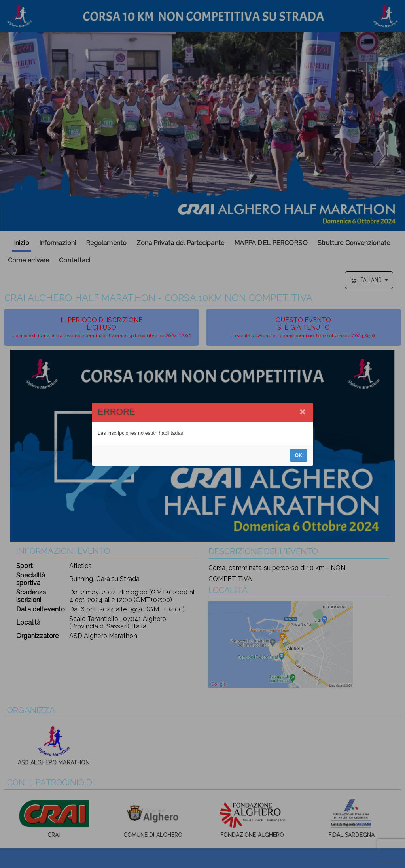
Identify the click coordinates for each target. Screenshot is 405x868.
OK (299, 455)
